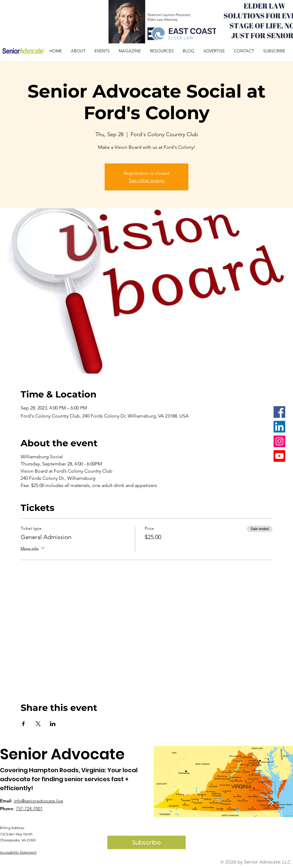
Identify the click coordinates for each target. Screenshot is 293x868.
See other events (147, 180)
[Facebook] (279, 412)
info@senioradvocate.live (38, 801)
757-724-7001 (29, 809)
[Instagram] (279, 441)
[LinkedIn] (279, 427)
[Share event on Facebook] (23, 724)
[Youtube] (279, 456)
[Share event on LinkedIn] (53, 724)
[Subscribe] (146, 842)
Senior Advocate (62, 754)
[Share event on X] (38, 724)
